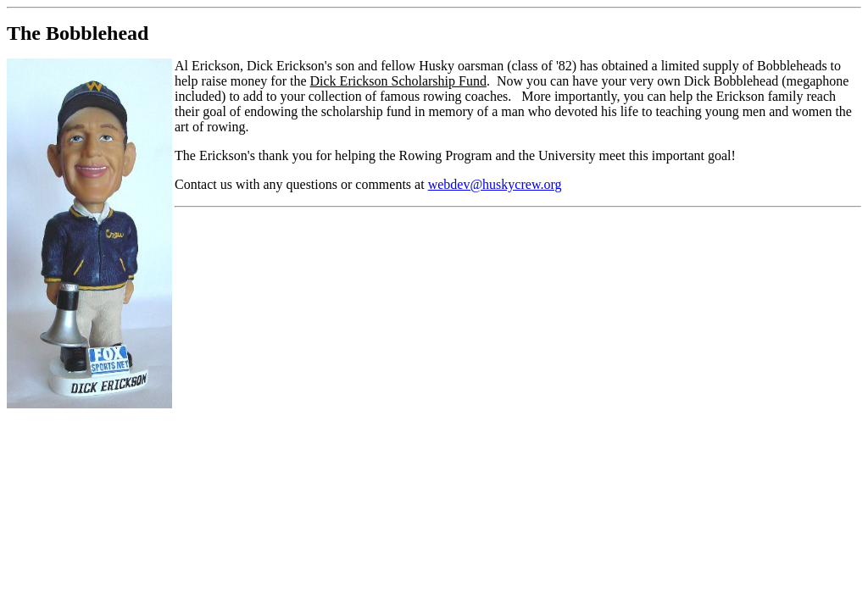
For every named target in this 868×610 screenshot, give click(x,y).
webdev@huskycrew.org (495, 184)
